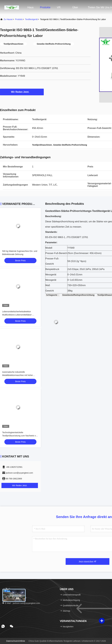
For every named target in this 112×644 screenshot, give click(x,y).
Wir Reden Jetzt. (22, 92)
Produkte (45, 7)
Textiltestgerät (31, 19)
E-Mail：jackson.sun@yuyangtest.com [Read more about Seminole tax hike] (21, 603)
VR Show (60, 9)
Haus (30, 7)
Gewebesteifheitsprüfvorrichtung (78, 295)
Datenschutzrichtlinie (16, 641)
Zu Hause (8, 19)
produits (19, 19)
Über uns (75, 9)
